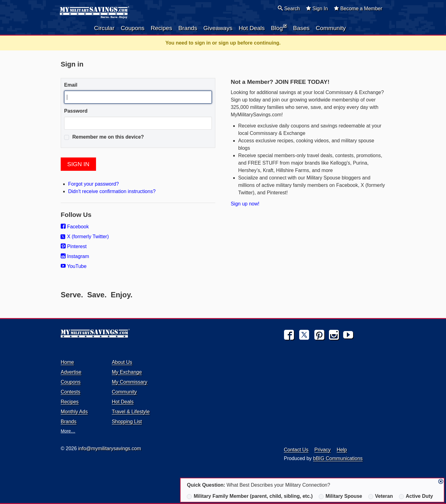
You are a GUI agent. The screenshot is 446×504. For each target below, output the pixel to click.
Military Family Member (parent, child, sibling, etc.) (250, 496)
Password (76, 111)
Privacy (322, 450)
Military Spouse (340, 496)
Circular (104, 28)
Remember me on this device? (104, 137)
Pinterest (74, 246)
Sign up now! (245, 204)
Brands (188, 28)
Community (331, 28)
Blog (279, 28)
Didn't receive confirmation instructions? (112, 191)
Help (342, 450)
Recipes (161, 28)
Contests (70, 392)
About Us (122, 362)
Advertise (71, 372)
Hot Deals (251, 28)
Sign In (317, 8)
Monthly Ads (74, 412)
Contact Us (296, 450)
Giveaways (218, 28)
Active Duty (416, 496)
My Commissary (130, 382)
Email (71, 85)
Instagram (75, 256)
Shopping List (127, 422)
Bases (301, 28)
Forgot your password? (94, 184)
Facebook (75, 227)
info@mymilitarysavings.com (109, 448)
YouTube (74, 266)
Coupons (133, 28)
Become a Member (358, 8)
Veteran (381, 496)
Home (67, 362)
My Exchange (127, 372)
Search (289, 8)
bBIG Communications (338, 458)
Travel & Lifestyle (131, 412)
